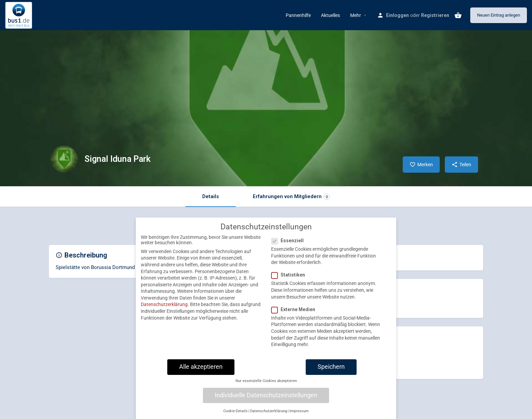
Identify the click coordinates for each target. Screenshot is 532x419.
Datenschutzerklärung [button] (269, 416)
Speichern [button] (331, 372)
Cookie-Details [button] (235, 416)
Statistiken (290, 280)
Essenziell (290, 246)
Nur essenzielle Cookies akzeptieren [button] (266, 386)
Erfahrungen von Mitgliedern (291, 197)
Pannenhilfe (298, 15)
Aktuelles (330, 15)
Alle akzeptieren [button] (201, 372)
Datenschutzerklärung (164, 309)
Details (211, 196)
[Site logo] (20, 15)
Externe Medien (295, 314)
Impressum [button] (299, 416)
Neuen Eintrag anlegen (499, 15)
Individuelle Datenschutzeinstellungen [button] (266, 400)
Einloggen (397, 15)
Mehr (356, 15)
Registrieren (435, 15)
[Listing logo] (64, 159)
